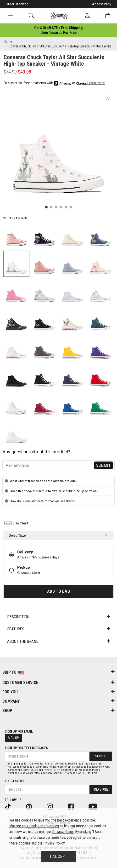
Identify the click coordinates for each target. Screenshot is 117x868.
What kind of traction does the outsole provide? (41, 481)
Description (58, 617)
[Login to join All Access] (58, 28)
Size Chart (16, 523)
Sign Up (13, 738)
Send (103, 465)
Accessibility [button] (102, 4)
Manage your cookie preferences (34, 826)
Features (58, 629)
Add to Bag (58, 591)
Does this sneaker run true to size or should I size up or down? (51, 491)
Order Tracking (17, 4)
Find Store (101, 789)
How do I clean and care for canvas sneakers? (39, 501)
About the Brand (58, 641)
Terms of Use (30, 770)
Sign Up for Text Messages (26, 748)
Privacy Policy (52, 770)
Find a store (15, 781)
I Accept (59, 857)
